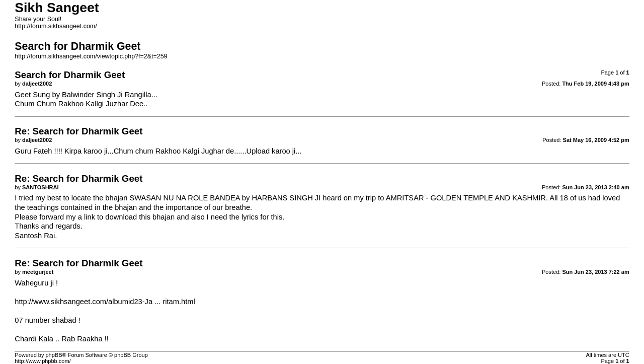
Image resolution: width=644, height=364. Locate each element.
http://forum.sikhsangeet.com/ (56, 26)
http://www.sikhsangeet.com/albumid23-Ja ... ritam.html (105, 302)
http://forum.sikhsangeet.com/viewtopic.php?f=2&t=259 (91, 56)
